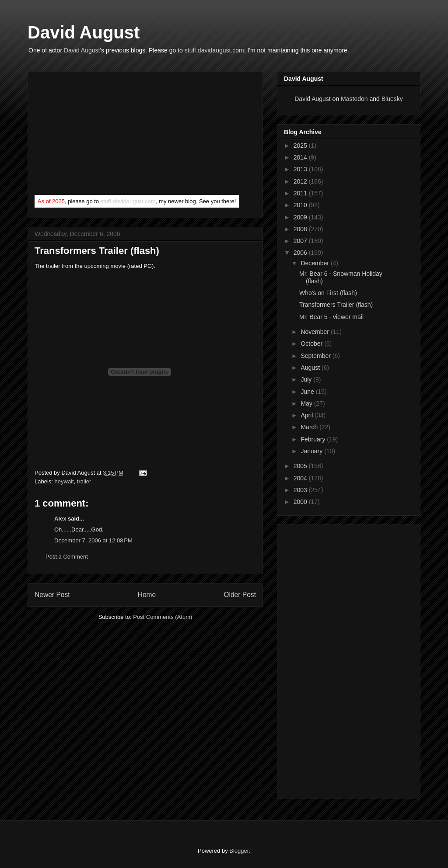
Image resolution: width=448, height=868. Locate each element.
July (307, 379)
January (312, 451)
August (311, 368)
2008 (301, 229)
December (315, 263)
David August (84, 32)
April (308, 415)
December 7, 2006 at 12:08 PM (93, 540)
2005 (301, 466)
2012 (301, 181)
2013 (301, 169)
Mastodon (354, 99)
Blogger (239, 851)
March (310, 427)
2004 (301, 478)
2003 (301, 490)
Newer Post (52, 595)
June (308, 392)
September (316, 356)
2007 (301, 241)
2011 (301, 193)
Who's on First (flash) (328, 293)
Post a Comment (67, 557)
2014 (301, 157)
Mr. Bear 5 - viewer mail (331, 317)
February (314, 439)
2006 (301, 253)
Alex (60, 519)
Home (147, 595)
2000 (301, 502)
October (312, 344)
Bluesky (392, 99)
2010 (301, 205)
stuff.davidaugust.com (214, 50)
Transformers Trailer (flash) (97, 251)
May (307, 403)
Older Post (240, 595)
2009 (301, 217)
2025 (301, 146)
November (315, 332)
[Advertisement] (100, 135)
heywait (64, 481)
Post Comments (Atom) (163, 617)
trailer (84, 481)
